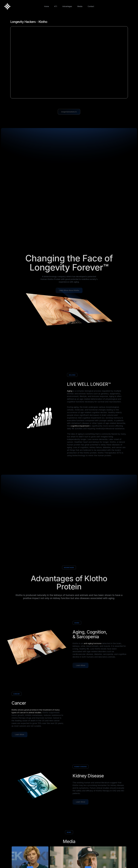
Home (46, 6)
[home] (7, 6)
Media (80, 6)
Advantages (67, 6)
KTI (56, 6)
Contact (91, 6)
